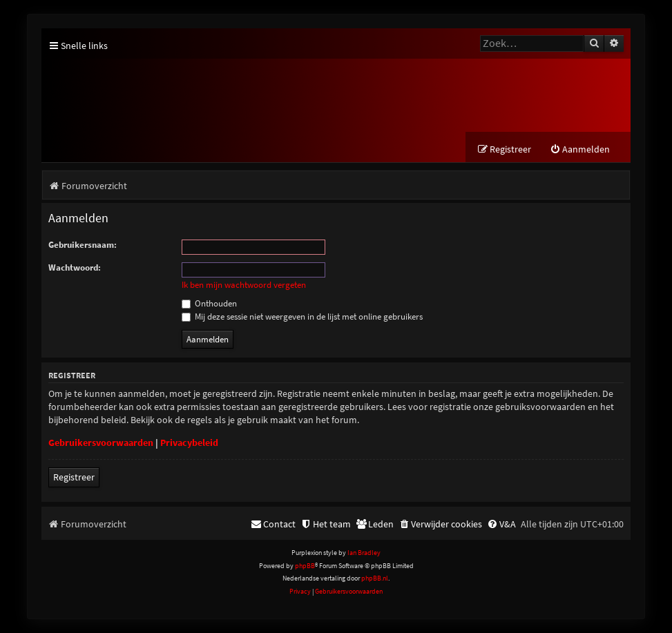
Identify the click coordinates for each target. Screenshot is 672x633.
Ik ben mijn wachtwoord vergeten (244, 285)
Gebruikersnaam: (83, 245)
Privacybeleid (189, 443)
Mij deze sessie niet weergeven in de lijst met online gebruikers (302, 316)
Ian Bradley (364, 553)
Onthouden (209, 303)
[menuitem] (580, 149)
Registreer (74, 478)
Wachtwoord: (75, 267)
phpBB (305, 566)
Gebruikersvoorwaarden (101, 443)
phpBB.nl (375, 578)
